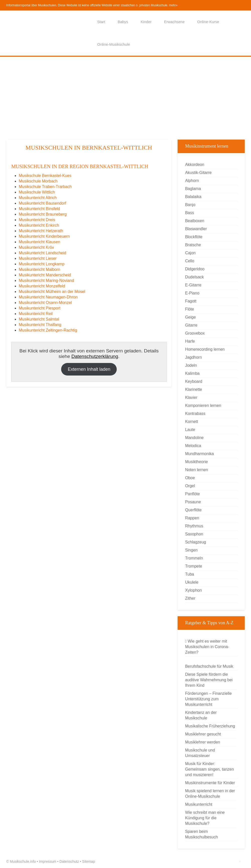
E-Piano (192, 293)
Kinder (146, 22)
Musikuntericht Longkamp (42, 264)
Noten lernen (197, 470)
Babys (123, 22)
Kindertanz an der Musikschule (201, 715)
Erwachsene (174, 22)
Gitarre (191, 325)
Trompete (194, 566)
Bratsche (193, 245)
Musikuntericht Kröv (36, 247)
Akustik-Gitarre (198, 173)
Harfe (190, 341)
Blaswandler (196, 229)
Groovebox (195, 333)
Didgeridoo (195, 269)
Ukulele (192, 582)
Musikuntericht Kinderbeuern (44, 236)
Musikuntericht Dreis (37, 220)
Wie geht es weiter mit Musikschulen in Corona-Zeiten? (207, 647)
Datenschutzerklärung (95, 356)
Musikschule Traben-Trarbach (45, 187)
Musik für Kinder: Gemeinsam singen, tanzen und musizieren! (210, 769)
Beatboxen (195, 221)
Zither (190, 598)
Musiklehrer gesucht (203, 734)
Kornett (192, 422)
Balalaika (193, 197)
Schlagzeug (196, 542)
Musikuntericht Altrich (38, 198)
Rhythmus (194, 526)
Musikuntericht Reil (36, 314)
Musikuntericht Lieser (38, 258)
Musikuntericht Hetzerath (41, 231)
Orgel (190, 486)
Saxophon (194, 534)
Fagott (191, 301)
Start (101, 22)
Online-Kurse (208, 22)
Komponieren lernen (203, 406)
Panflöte (193, 494)
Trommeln (194, 558)
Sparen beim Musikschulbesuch (202, 834)
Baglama (193, 189)
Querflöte (193, 510)
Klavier (191, 397)
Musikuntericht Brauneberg (43, 214)
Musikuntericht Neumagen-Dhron (48, 297)
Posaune (193, 502)
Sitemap (89, 861)
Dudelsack (195, 277)
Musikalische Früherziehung (210, 726)
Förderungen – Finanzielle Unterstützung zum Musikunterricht (208, 699)
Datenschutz (69, 861)
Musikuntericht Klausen (39, 242)
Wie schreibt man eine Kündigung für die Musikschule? (205, 818)
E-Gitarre (193, 285)
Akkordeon (195, 165)
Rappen (192, 518)
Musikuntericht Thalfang (40, 325)
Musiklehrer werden (203, 742)
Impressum (47, 861)
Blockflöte (194, 237)
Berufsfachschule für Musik (209, 666)
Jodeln (191, 365)
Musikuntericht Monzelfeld (42, 286)
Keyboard (194, 381)
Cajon (190, 253)
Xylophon (194, 590)
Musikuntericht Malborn (39, 269)
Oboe (190, 478)
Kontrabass (195, 414)
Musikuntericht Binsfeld (39, 209)
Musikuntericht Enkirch (39, 225)
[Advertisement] (125, 98)
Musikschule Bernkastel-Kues (45, 176)
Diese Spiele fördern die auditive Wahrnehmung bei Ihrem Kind (209, 680)
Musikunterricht (199, 804)
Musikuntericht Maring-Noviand (46, 281)
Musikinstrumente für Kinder (210, 783)
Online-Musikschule (114, 44)
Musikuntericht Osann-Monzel (45, 303)
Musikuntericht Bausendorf (42, 203)
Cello (190, 261)
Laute (190, 430)
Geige (191, 317)
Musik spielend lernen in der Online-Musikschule (210, 794)
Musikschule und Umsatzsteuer (200, 753)
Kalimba (192, 373)
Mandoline (194, 438)
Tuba (190, 574)
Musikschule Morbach (38, 181)
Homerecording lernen (205, 349)
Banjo (190, 205)
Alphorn (192, 181)
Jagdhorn (194, 357)
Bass (190, 213)
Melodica (193, 446)
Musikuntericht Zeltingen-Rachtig (48, 330)
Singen (191, 550)
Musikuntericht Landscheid (42, 253)
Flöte (190, 309)
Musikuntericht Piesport (40, 308)
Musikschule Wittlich (37, 192)
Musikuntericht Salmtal (39, 319)
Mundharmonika (200, 454)
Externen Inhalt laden (89, 369)
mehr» (173, 5)
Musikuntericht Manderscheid (45, 275)
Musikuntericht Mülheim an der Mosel (52, 292)
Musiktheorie (197, 462)
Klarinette (194, 389)
